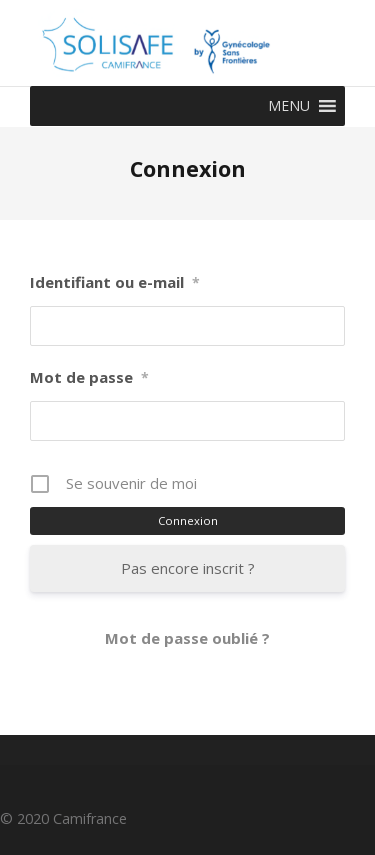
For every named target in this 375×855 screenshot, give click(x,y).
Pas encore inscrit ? (188, 568)
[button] (289, 106)
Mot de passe (89, 377)
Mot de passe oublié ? (187, 638)
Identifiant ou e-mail (115, 282)
